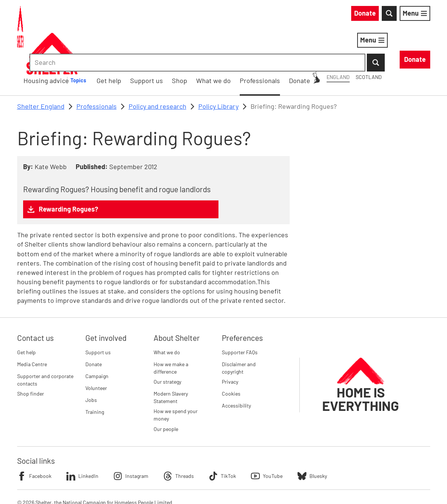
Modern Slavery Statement (171, 359)
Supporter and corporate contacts (45, 341)
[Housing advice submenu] (189, 42)
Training (95, 373)
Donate (94, 325)
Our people (166, 390)
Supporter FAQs (240, 313)
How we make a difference (171, 329)
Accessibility (236, 367)
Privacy (230, 343)
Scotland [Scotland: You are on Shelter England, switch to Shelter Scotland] (301, 14)
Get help (26, 313)
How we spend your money (176, 376)
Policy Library (218, 67)
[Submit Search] (421, 15)
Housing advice (152, 41)
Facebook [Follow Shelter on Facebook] (34, 437)
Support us (98, 313)
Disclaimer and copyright (239, 329)
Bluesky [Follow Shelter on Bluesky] (312, 437)
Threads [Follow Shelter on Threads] (179, 437)
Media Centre (32, 325)
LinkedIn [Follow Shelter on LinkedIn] (82, 437)
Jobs (91, 361)
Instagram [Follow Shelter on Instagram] (131, 437)
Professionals (97, 67)
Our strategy (167, 343)
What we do (167, 313)
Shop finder (31, 355)
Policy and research (158, 67)
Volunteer (96, 349)
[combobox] (367, 15)
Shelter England (41, 67)
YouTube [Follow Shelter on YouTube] (267, 437)
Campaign (97, 337)
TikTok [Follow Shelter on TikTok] (222, 437)
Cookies (231, 355)
